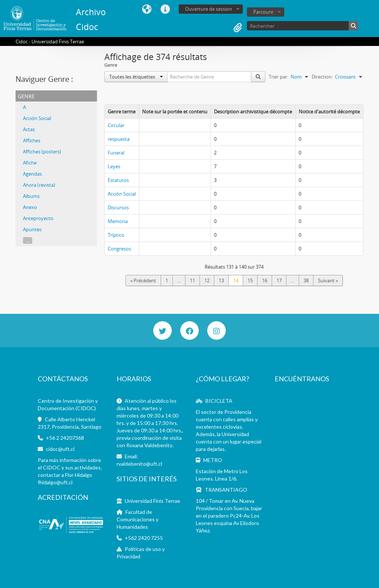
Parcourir (263, 12)
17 (279, 280)
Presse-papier (238, 28)
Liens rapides (165, 9)
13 (221, 280)
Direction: (322, 77)
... (28, 240)
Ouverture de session (209, 9)
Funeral (116, 153)
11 (192, 280)
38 (306, 280)
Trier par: (279, 77)
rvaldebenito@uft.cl (139, 464)
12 (207, 280)
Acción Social (37, 118)
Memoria (118, 221)
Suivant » (328, 280)
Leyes (114, 166)
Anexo (30, 207)
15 (250, 280)
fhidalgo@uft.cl (55, 482)
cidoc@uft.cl (60, 449)
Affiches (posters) (42, 152)
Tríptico (116, 235)
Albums (31, 196)
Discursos (118, 207)
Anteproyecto (38, 218)
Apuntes (32, 229)
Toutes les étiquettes (136, 77)
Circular (116, 125)
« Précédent (143, 280)
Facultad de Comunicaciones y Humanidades (137, 519)
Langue (147, 9)
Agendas (32, 174)
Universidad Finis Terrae (152, 501)
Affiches (32, 140)
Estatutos (118, 180)
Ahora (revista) (39, 185)
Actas (29, 129)
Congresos (119, 249)
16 (265, 280)
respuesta (119, 139)
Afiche (30, 163)
